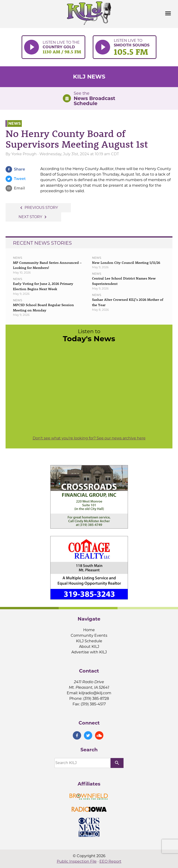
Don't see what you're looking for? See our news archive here (89, 438)
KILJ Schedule (89, 641)
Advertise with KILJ (89, 652)
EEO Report (110, 861)
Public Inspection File (77, 861)
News (14, 123)
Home (89, 630)
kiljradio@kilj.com (95, 693)
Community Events (89, 635)
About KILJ (89, 647)
